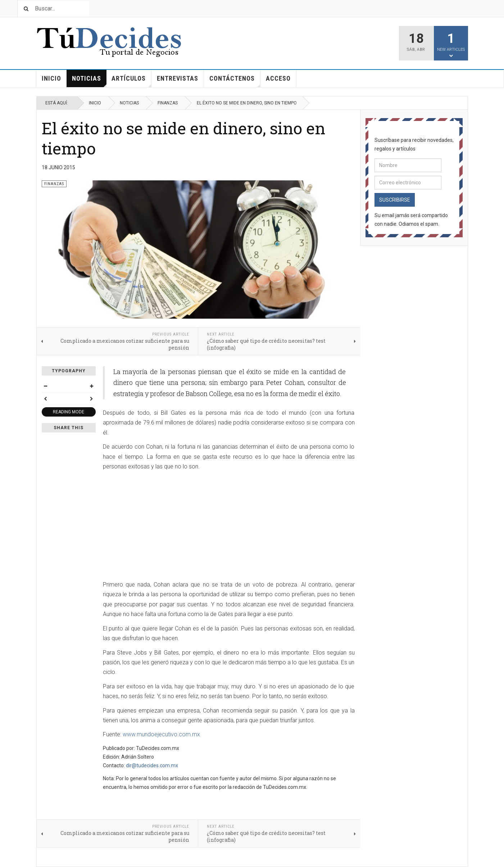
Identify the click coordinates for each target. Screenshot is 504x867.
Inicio (51, 78)
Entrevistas (178, 78)
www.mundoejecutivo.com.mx (161, 734)
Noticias (89, 81)
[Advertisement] (163, 526)
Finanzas (168, 103)
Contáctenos (235, 81)
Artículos (131, 81)
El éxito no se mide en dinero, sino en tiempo (183, 138)
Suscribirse (395, 200)
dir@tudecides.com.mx (152, 765)
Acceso (278, 78)
